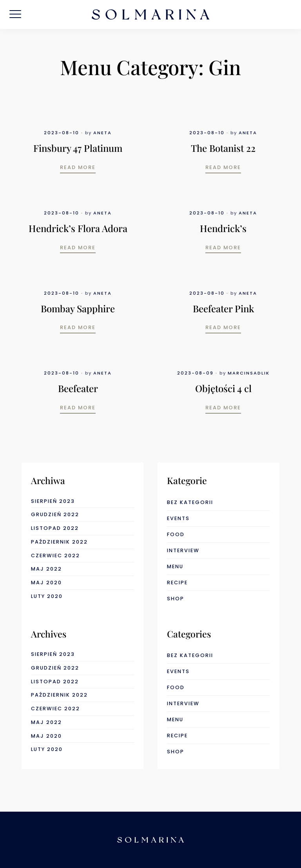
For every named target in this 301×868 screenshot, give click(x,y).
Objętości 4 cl (223, 388)
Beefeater (78, 388)
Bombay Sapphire (78, 308)
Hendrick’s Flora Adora (78, 228)
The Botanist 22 (223, 148)
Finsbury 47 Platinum (78, 148)
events (178, 518)
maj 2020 (46, 583)
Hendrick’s (223, 228)
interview (183, 550)
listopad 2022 (55, 528)
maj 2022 (46, 569)
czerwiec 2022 (55, 556)
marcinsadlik (249, 373)
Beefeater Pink (223, 308)
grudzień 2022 (55, 514)
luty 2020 (47, 596)
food (176, 534)
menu (175, 566)
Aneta (102, 133)
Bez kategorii (190, 502)
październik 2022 (59, 542)
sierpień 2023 (53, 501)
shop (176, 599)
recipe (177, 583)
